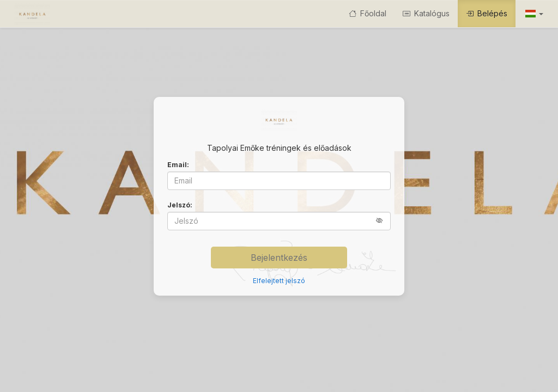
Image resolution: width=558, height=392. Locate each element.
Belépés (487, 13)
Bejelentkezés (279, 258)
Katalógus (426, 13)
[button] (533, 14)
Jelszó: (180, 205)
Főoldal (368, 13)
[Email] (279, 181)
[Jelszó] (279, 221)
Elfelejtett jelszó (279, 281)
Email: (178, 165)
